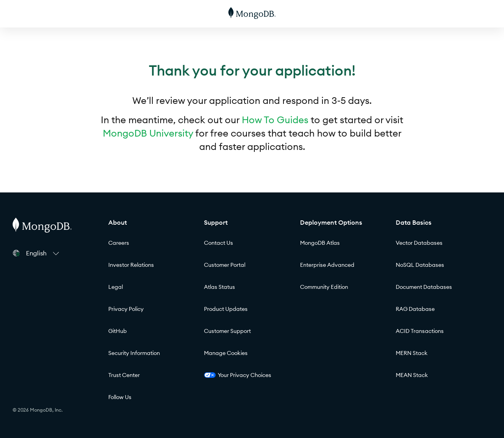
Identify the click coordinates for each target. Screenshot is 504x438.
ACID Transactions (420, 331)
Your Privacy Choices (238, 375)
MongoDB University (148, 133)
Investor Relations (131, 265)
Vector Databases (419, 243)
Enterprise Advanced (327, 265)
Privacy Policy (126, 309)
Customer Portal (225, 265)
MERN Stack (412, 353)
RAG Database (415, 309)
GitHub (118, 331)
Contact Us (219, 243)
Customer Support (227, 331)
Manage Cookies (226, 353)
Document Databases (424, 287)
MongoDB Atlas (320, 243)
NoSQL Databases (420, 265)
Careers (119, 243)
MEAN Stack (412, 375)
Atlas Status (220, 287)
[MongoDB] (252, 14)
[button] (44, 253)
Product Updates (226, 309)
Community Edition (324, 287)
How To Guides (275, 120)
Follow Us (120, 397)
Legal (116, 287)
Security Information (134, 353)
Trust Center (124, 375)
